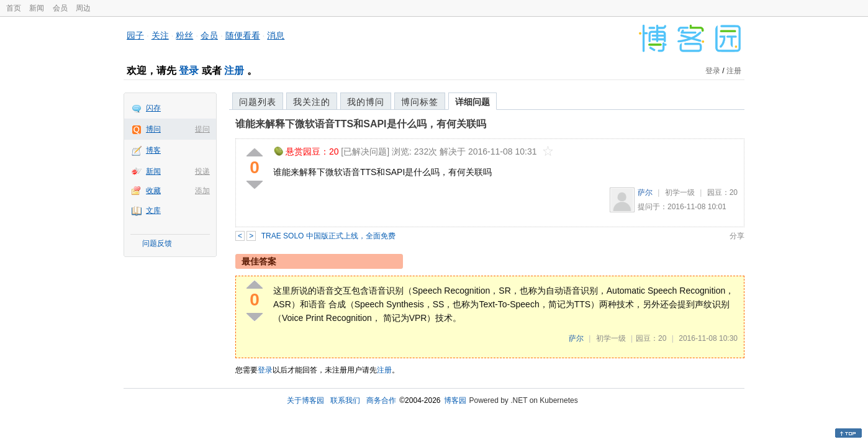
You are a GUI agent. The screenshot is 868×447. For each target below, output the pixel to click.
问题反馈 (157, 243)
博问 (153, 129)
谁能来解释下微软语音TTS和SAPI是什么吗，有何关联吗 (361, 124)
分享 (737, 236)
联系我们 (345, 400)
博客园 (455, 400)
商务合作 (381, 400)
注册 (234, 70)
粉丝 (184, 35)
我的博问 (366, 102)
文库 (153, 210)
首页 (14, 8)
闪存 (153, 108)
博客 (153, 150)
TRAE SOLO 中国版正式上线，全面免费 (328, 236)
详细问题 (472, 102)
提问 (202, 129)
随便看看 (243, 35)
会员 (60, 8)
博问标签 (420, 102)
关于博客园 (305, 400)
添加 (202, 191)
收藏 (153, 191)
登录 (189, 70)
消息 (276, 35)
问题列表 (258, 102)
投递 (202, 171)
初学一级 (680, 192)
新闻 (37, 8)
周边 (83, 8)
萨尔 (645, 192)
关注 (160, 35)
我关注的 (312, 102)
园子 (135, 35)
